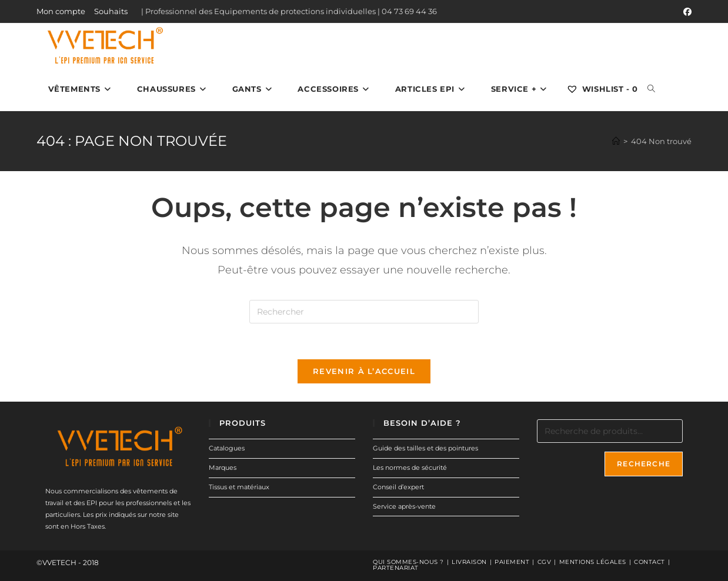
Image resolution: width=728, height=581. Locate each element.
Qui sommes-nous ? (408, 562)
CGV (545, 562)
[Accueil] (616, 141)
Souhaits (111, 11)
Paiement (512, 562)
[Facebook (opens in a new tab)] (686, 12)
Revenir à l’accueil (364, 371)
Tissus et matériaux (239, 487)
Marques (223, 468)
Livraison (469, 562)
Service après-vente (404, 506)
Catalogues (227, 448)
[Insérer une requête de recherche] (364, 312)
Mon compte (61, 11)
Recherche (644, 464)
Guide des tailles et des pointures (425, 448)
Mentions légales (593, 562)
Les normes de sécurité (410, 468)
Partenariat (396, 568)
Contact (649, 562)
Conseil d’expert (398, 487)
